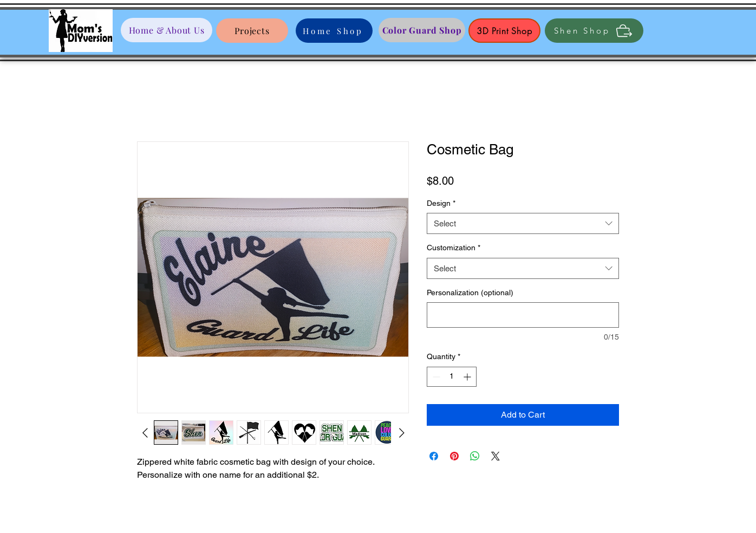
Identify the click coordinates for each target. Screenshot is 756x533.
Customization (454, 248)
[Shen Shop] (594, 31)
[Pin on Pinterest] (454, 456)
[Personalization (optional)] (523, 315)
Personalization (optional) (470, 292)
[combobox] (523, 223)
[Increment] (468, 377)
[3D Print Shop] (504, 31)
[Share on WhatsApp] (475, 456)
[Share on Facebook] (434, 456)
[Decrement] (435, 377)
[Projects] (252, 31)
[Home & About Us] (167, 30)
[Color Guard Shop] (422, 30)
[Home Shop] (334, 31)
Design (441, 203)
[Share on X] (496, 456)
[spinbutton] (452, 377)
